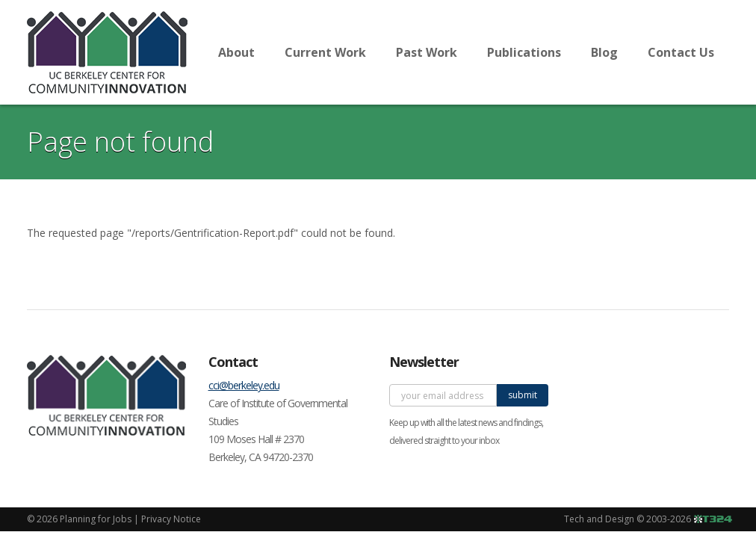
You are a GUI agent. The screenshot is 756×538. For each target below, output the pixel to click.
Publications (524, 52)
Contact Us (681, 52)
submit (523, 395)
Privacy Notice (171, 519)
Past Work (427, 52)
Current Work (325, 52)
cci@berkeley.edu (244, 385)
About (236, 52)
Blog (604, 52)
